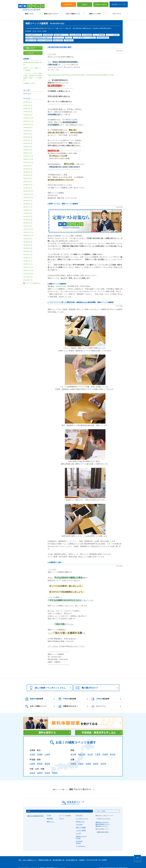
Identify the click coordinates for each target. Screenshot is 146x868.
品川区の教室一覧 (72, 855)
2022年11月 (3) (28, 228)
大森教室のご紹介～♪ (56, 558)
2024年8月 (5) (28, 164)
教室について (29, 12)
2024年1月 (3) (28, 183)
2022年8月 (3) (28, 237)
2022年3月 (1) (28, 253)
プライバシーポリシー (24, 863)
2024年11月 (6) (28, 155)
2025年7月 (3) (28, 129)
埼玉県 (90, 750)
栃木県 (113, 750)
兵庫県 (73, 759)
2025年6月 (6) (28, 132)
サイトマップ (35, 863)
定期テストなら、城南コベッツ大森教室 (63, 199)
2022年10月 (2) (28, 231)
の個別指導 (34, 694)
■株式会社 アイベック (102, 821)
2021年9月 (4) (28, 272)
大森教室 (82, 855)
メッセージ (30, 48)
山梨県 (32, 759)
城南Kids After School (103, 827)
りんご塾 (78, 829)
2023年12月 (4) (28, 186)
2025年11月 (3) (28, 116)
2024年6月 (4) (28, 167)
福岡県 (40, 768)
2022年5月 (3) (28, 247)
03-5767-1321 (61, 282)
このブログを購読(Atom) (33, 278)
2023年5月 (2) (28, 209)
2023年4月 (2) (28, 212)
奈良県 (103, 759)
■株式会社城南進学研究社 (35, 811)
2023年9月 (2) (28, 196)
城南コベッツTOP (95, 12)
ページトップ (137, 861)
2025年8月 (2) (28, 126)
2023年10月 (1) (28, 193)
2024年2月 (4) (28, 180)
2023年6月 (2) (28, 205)
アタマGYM (79, 820)
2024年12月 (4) (28, 151)
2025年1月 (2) (28, 148)
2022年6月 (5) (28, 243)
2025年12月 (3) (28, 113)
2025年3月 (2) (28, 142)
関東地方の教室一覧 (45, 855)
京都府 (88, 759)
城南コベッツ (50, 817)
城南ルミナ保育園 (81, 823)
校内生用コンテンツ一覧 (119, 3)
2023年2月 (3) (28, 218)
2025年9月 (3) (28, 123)
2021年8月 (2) (28, 275)
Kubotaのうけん (80, 817)
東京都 (73, 750)
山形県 (47, 750)
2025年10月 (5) (28, 120)
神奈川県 (82, 750)
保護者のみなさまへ (68, 702)
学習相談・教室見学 (101, 3)
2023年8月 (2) (28, 199)
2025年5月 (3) (28, 135)
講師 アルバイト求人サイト (72, 785)
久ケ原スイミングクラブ (104, 814)
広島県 (32, 768)
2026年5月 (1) (28, 97)
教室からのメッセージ (51, 12)
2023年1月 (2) (28, 221)
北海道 (32, 750)
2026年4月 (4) (28, 101)
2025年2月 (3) (28, 145)
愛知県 (47, 759)
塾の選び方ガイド (87, 683)
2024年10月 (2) (28, 158)
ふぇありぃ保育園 (81, 826)
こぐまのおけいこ (81, 841)
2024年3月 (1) (28, 177)
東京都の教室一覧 (59, 855)
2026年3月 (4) (28, 104)
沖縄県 (55, 768)
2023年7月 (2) (28, 202)
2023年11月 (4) (28, 190)
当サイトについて (60, 863)
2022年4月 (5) (28, 250)
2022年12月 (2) (28, 224)
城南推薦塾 (50, 814)
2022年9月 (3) (28, 234)
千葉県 (98, 750)
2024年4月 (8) (28, 174)
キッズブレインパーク (82, 814)
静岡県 (40, 759)
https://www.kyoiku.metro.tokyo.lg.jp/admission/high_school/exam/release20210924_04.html (81, 70)
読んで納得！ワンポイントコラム (47, 683)
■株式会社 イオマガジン (102, 817)
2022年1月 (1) (28, 259)
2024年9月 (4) (28, 161)
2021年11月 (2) (28, 266)
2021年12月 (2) (28, 263)
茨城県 (105, 750)
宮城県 (40, 750)
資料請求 (85, 3)
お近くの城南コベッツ (73, 12)
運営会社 (43, 863)
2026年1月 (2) (28, 110)
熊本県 (47, 768)
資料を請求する (47, 728)
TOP (20, 855)
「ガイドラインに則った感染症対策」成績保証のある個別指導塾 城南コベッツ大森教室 (81, 298)
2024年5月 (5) (28, 170)
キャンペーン (117, 12)
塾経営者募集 (50, 863)
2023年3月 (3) (28, 215)
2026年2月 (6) (28, 107)
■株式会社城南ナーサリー (103, 819)
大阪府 (81, 759)
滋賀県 (96, 759)
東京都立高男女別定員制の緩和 (60, 42)
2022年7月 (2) (28, 240)
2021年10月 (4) (28, 269)
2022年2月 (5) (28, 256)
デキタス (62, 814)
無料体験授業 (68, 3)
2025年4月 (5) (28, 139)
